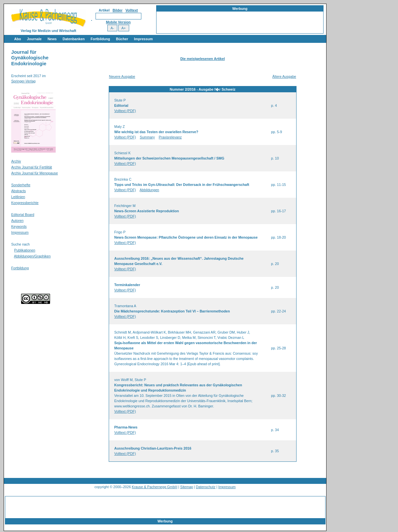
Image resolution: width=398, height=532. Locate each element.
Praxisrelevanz (170, 137)
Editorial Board (23, 215)
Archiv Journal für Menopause (35, 173)
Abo (18, 39)
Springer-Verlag (23, 81)
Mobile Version (118, 22)
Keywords (19, 226)
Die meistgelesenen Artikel (202, 59)
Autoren (17, 221)
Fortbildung (100, 39)
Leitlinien (18, 197)
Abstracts (18, 191)
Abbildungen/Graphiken (32, 256)
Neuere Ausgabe (122, 76)
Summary (147, 137)
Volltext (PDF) (125, 111)
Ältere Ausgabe (284, 76)
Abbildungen (149, 190)
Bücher (122, 39)
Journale (34, 39)
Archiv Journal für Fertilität (32, 167)
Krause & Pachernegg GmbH (155, 487)
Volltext (132, 10)
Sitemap (187, 487)
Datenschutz (206, 487)
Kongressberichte (25, 203)
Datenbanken (74, 39)
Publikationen (25, 250)
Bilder (118, 10)
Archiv (16, 161)
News (52, 39)
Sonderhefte (21, 185)
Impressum (143, 39)
